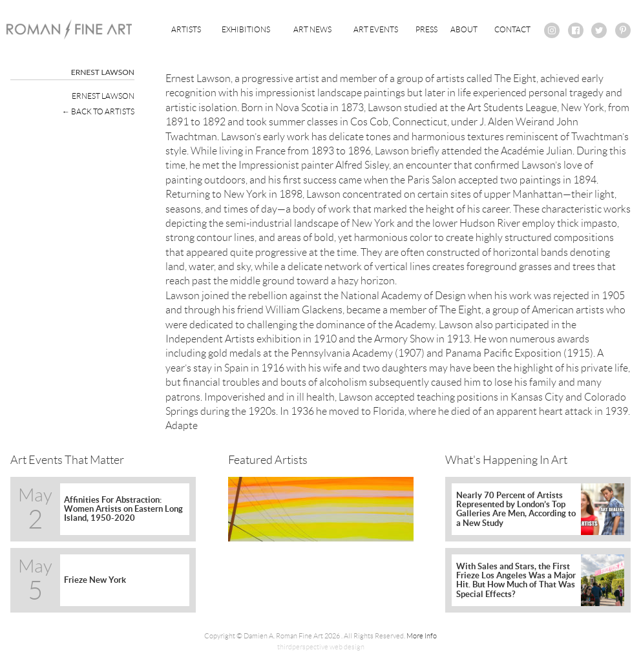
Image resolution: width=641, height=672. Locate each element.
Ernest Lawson (103, 96)
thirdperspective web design (321, 647)
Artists (186, 29)
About (464, 29)
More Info (422, 636)
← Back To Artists (98, 111)
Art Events (376, 29)
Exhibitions (246, 29)
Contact (512, 29)
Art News (312, 29)
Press (426, 29)
